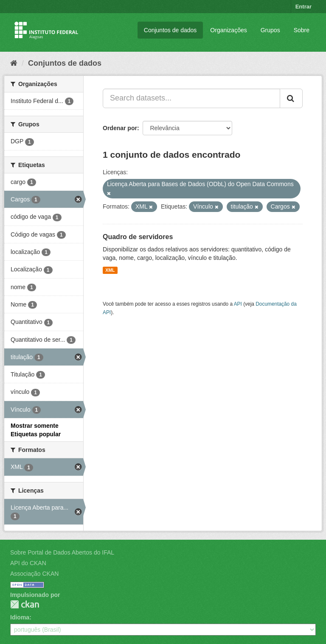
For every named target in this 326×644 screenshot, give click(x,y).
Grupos (270, 30)
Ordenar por (120, 128)
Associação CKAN (34, 574)
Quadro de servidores (138, 237)
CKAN (25, 604)
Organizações (228, 30)
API (238, 304)
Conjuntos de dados (170, 30)
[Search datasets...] (191, 98)
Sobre (302, 30)
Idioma (20, 617)
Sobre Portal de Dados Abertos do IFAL (62, 552)
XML (110, 270)
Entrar (304, 7)
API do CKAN (28, 563)
